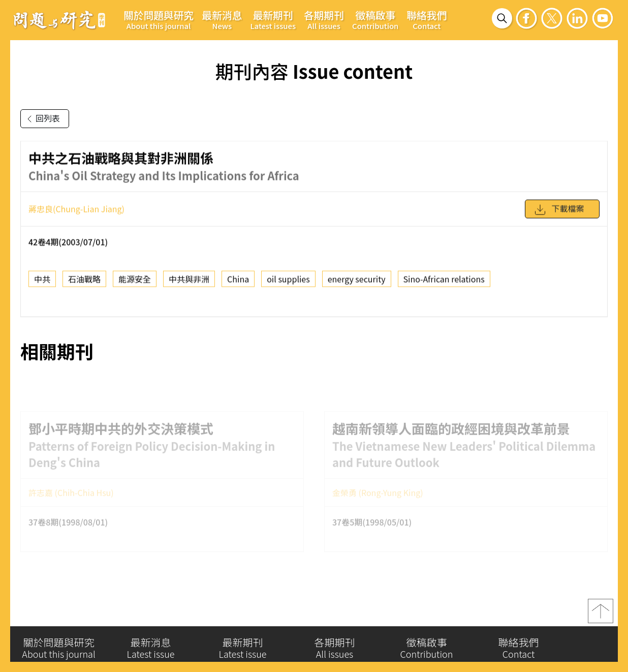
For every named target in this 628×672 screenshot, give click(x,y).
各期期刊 (324, 19)
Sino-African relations (444, 282)
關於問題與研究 (159, 19)
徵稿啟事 (375, 19)
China (238, 282)
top (601, 614)
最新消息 (222, 19)
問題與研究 (59, 20)
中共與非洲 (189, 282)
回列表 (42, 119)
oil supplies (288, 282)
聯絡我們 (427, 19)
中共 (42, 282)
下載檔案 (559, 213)
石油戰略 (84, 282)
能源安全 (135, 282)
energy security (357, 282)
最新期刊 (273, 19)
